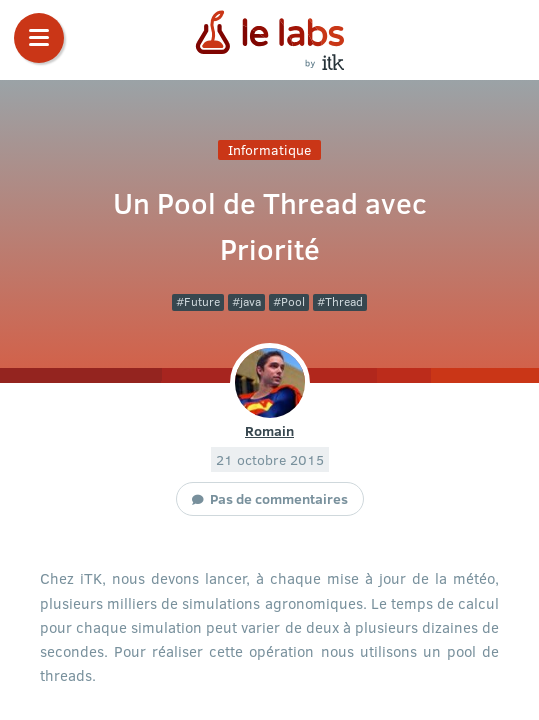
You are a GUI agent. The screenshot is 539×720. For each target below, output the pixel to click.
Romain (269, 430)
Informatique (269, 149)
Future (202, 301)
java (250, 301)
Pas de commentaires (279, 498)
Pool (293, 301)
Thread (344, 301)
